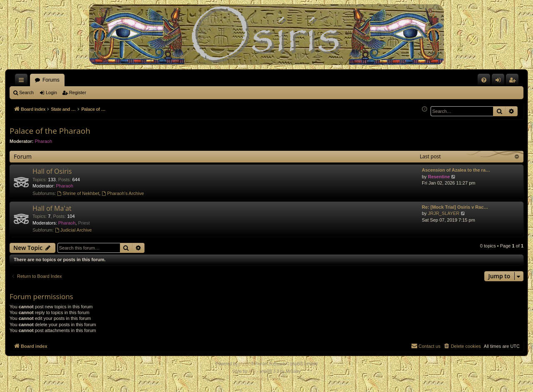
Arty (252, 371)
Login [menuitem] (500, 82)
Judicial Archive (73, 230)
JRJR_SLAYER (444, 213)
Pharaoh (44, 141)
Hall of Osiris (52, 171)
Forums (51, 80)
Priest (84, 223)
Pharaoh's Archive (123, 193)
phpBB (245, 364)
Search (26, 92)
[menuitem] (484, 80)
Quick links (23, 82)
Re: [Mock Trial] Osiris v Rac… (455, 207)
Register (78, 92)
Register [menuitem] (514, 82)
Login (51, 92)
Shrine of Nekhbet (78, 193)
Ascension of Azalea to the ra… (456, 170)
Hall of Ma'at (52, 208)
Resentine (439, 177)
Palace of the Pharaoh (50, 131)
